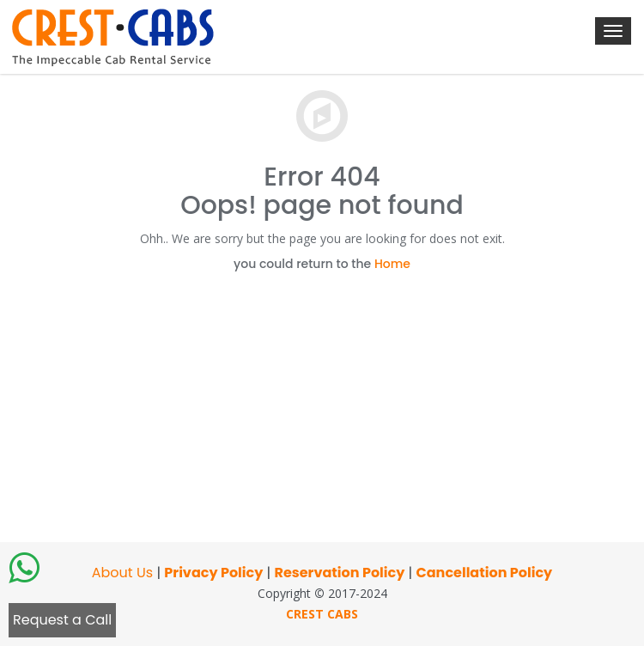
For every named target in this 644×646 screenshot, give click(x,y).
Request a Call (62, 620)
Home (392, 264)
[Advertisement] (322, 399)
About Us (122, 573)
